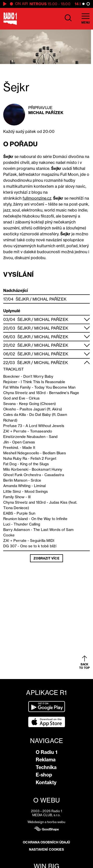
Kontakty (46, 782)
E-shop (44, 775)
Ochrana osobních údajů (46, 842)
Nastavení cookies (47, 849)
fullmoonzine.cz (37, 198)
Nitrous (38, 4)
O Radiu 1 (46, 752)
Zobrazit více (46, 558)
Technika (46, 767)
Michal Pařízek (46, 113)
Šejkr (22, 299)
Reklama (46, 760)
